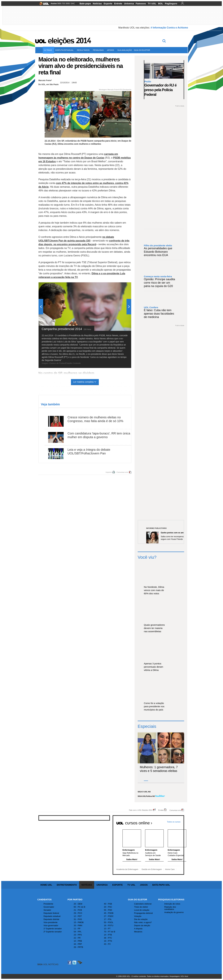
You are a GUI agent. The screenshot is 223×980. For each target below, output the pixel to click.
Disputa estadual (65, 50)
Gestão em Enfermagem (152, 869)
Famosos (141, 3)
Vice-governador (51, 925)
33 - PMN (78, 925)
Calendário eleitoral (143, 904)
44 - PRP (78, 944)
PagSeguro (171, 3)
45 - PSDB (109, 913)
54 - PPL (78, 932)
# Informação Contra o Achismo (169, 28)
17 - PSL (108, 919)
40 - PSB (108, 904)
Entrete (118, 3)
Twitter (75, 963)
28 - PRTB (78, 947)
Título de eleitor (141, 907)
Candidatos (44, 900)
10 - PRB (78, 941)
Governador (49, 907)
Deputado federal (51, 913)
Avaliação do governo (174, 912)
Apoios (111, 50)
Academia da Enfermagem (127, 869)
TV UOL (152, 3)
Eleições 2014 (69, 41)
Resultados (84, 50)
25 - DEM (78, 904)
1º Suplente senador (53, 929)
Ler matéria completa (85, 382)
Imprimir (109, 472)
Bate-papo (85, 3)
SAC (73, 4)
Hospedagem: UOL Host (179, 976)
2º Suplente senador (53, 932)
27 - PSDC (109, 916)
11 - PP (77, 929)
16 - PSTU (109, 925)
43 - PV (107, 944)
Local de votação (142, 910)
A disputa (138, 929)
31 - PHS (78, 919)
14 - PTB (108, 935)
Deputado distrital (51, 919)
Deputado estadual (52, 916)
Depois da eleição (142, 925)
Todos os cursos (174, 822)
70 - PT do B (110, 932)
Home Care (170, 869)
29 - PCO (78, 913)
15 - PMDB (79, 922)
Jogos (144, 885)
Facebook (70, 963)
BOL (161, 3)
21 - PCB (78, 910)
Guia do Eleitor (138, 900)
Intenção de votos (172, 904)
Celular (80, 963)
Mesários (138, 932)
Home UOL (46, 885)
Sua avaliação (125, 50)
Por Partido (75, 900)
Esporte (108, 3)
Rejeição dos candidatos (170, 908)
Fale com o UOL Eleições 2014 (141, 810)
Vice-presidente (50, 922)
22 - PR (77, 938)
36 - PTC (108, 938)
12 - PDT (78, 916)
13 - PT (107, 929)
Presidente (48, 904)
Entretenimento (67, 885)
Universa (129, 3)
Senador (47, 910)
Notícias (97, 3)
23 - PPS (78, 935)
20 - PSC (108, 907)
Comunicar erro (122, 472)
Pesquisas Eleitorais (171, 900)
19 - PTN (108, 941)
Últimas (48, 50)
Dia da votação (141, 919)
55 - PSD (108, 910)
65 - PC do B (79, 907)
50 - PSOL (109, 922)
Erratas (161, 810)
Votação (138, 916)
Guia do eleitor (143, 50)
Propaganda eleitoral (143, 913)
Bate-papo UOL (161, 885)
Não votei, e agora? (143, 922)
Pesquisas (99, 50)
